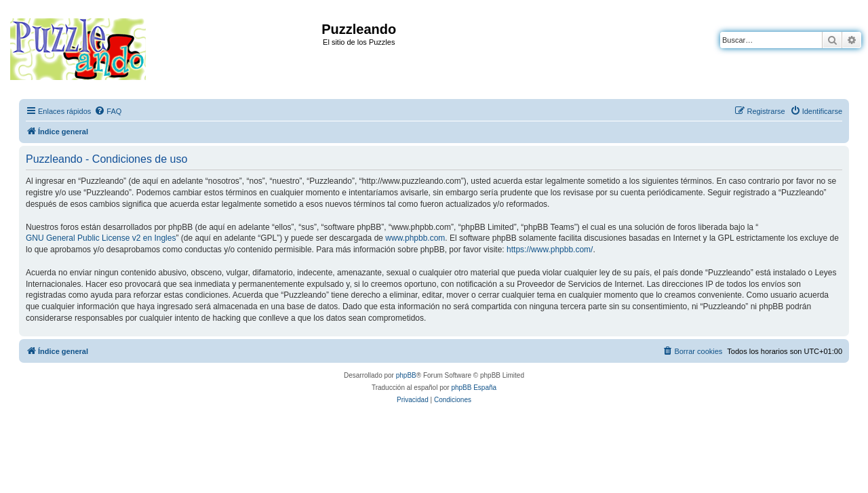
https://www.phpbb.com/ (550, 250)
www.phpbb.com (415, 238)
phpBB (406, 375)
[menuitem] (108, 111)
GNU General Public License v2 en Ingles (101, 238)
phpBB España (474, 388)
